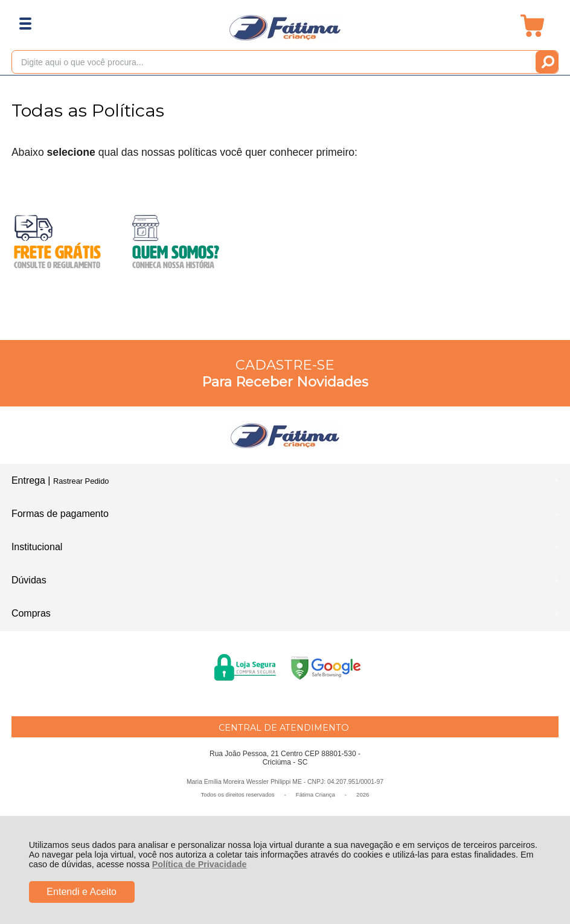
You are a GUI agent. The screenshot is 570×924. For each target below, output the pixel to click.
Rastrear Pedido (81, 481)
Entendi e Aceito (82, 892)
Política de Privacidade (200, 864)
